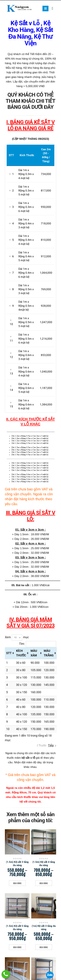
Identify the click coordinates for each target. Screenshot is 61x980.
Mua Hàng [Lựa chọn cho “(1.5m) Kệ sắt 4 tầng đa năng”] (44, 883)
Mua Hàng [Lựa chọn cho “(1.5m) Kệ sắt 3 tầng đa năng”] (17, 883)
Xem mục (17, 638)
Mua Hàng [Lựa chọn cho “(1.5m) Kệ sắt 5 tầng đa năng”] (17, 947)
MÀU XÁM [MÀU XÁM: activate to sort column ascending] (34, 653)
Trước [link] (42, 745)
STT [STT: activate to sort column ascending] (9, 653)
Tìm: (38, 644)
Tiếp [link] (51, 745)
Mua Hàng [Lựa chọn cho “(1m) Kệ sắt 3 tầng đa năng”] (44, 947)
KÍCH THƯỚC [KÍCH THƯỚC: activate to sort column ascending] (21, 653)
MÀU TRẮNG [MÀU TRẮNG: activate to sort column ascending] (49, 653)
